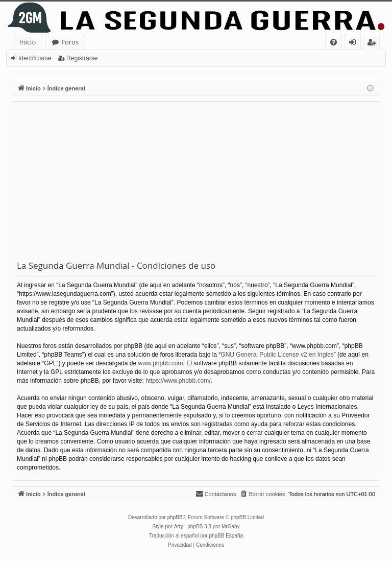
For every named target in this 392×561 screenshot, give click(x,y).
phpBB (175, 517)
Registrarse (82, 58)
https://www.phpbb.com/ (178, 381)
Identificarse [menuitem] (355, 44)
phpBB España (226, 536)
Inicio (28, 42)
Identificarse (35, 58)
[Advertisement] (196, 183)
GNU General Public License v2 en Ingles (277, 355)
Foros (70, 42)
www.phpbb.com (160, 363)
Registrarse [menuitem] (374, 44)
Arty (179, 527)
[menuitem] (334, 42)
